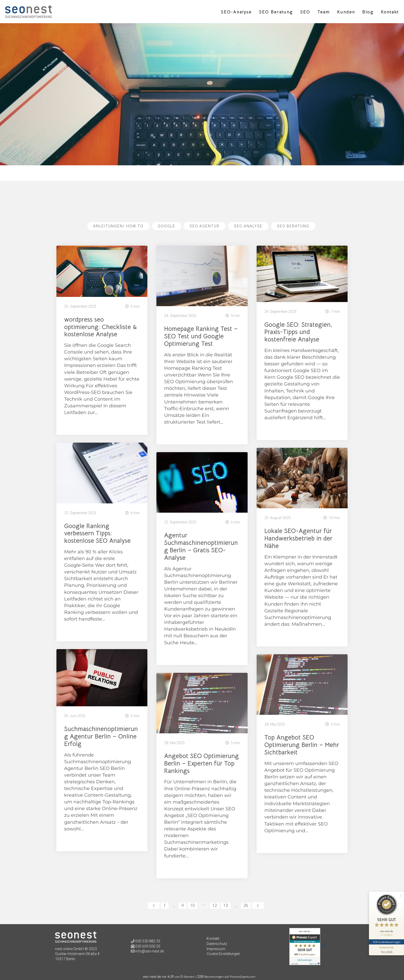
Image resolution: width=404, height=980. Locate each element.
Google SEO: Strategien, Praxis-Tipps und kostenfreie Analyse (298, 332)
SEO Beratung (276, 12)
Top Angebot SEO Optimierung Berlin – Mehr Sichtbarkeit (302, 745)
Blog (368, 12)
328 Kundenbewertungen (386, 942)
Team (324, 12)
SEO (305, 12)
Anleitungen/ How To (118, 226)
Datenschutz (217, 944)
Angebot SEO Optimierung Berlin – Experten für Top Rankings (201, 763)
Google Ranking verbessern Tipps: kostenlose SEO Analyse (97, 534)
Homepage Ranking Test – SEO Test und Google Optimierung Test (201, 336)
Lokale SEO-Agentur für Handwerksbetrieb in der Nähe (298, 538)
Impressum (216, 949)
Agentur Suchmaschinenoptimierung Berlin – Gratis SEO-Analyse (201, 546)
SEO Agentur (205, 226)
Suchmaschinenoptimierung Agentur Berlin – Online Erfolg (101, 736)
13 (226, 905)
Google (167, 226)
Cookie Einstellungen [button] (223, 954)
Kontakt (390, 12)
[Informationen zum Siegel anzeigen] (386, 950)
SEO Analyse (248, 226)
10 (192, 905)
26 (246, 905)
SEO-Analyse (236, 12)
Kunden (346, 12)
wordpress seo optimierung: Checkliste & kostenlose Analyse (100, 327)
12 (215, 905)
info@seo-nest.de (150, 951)
